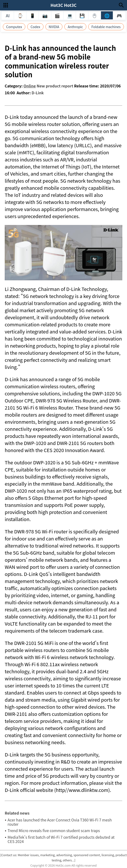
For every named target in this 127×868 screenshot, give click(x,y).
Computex (14, 27)
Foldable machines (106, 27)
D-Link (38, 93)
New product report (55, 86)
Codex (35, 27)
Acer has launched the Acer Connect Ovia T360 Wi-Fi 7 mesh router (60, 822)
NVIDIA (54, 27)
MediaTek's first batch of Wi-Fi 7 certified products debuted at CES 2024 (61, 839)
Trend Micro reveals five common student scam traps (54, 830)
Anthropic (75, 27)
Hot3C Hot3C (63, 5)
